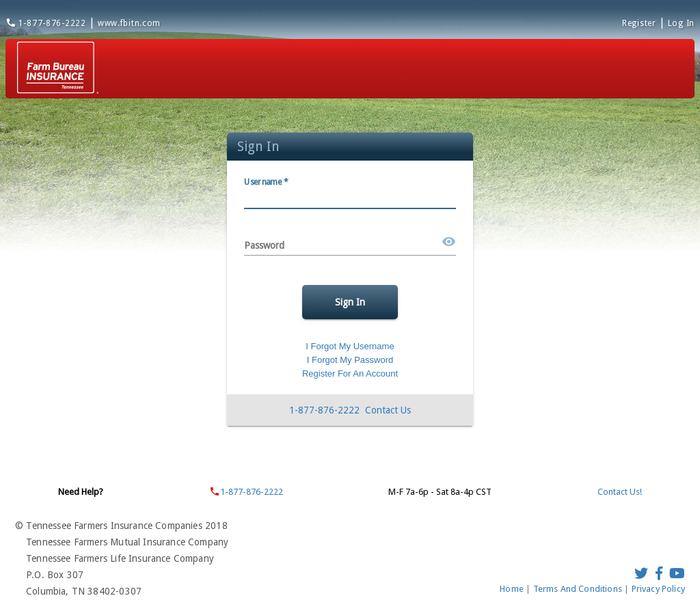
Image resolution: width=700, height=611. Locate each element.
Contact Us (388, 410)
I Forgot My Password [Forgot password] (350, 360)
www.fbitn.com (129, 23)
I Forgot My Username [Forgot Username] (350, 346)
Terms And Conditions (579, 589)
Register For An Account (350, 374)
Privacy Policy (658, 589)
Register (639, 23)
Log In (681, 23)
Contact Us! (620, 492)
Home (513, 589)
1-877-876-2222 (46, 23)
